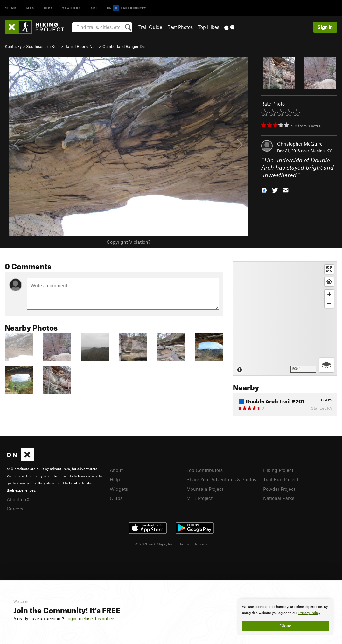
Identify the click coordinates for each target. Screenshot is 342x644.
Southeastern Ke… (43, 46)
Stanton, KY (321, 151)
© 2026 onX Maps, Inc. (155, 544)
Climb (11, 8)
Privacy (201, 544)
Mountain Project (205, 489)
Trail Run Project (281, 479)
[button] (264, 190)
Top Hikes (209, 27)
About (116, 470)
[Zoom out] (329, 303)
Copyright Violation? (128, 242)
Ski (94, 8)
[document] (285, 617)
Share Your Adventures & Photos (221, 479)
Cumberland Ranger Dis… (126, 46)
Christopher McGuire (300, 144)
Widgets (119, 489)
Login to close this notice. (90, 619)
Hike (48, 8)
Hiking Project (278, 470)
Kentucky (13, 46)
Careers (15, 509)
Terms (185, 544)
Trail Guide (150, 27)
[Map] (285, 319)
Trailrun (72, 8)
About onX (18, 499)
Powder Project (279, 489)
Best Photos (180, 27)
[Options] (327, 365)
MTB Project (199, 498)
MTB (30, 8)
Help (115, 479)
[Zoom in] (329, 294)
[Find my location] (329, 282)
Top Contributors (205, 470)
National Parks (279, 498)
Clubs (116, 498)
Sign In (325, 27)
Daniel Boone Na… (81, 46)
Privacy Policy (309, 613)
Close (285, 626)
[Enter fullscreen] (329, 269)
